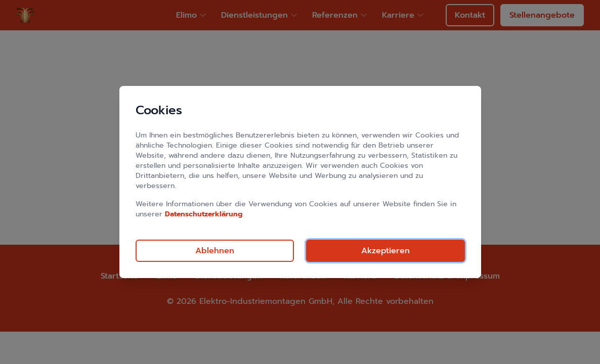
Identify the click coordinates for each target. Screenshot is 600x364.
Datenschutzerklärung (204, 214)
